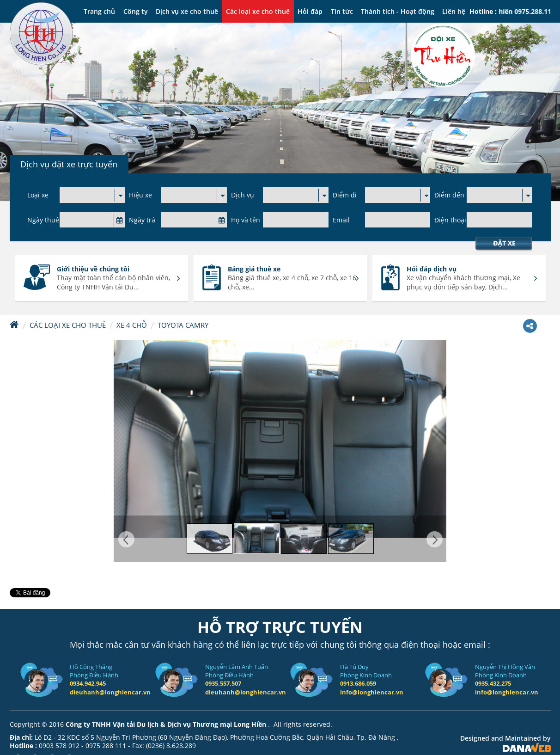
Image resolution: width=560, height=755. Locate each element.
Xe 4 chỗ (132, 325)
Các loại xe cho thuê (68, 325)
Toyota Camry (183, 325)
